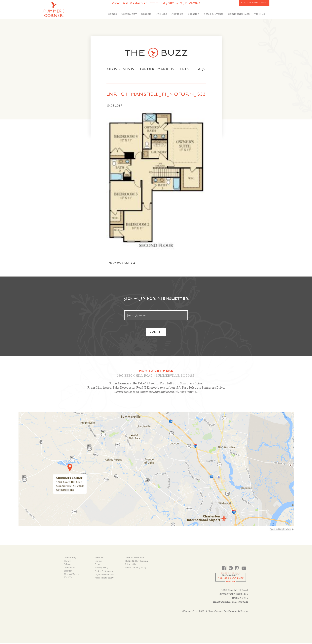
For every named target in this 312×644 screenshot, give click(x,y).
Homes (112, 14)
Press (186, 69)
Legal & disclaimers (104, 576)
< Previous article (120, 265)
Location (194, 14)
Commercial (70, 569)
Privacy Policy (101, 569)
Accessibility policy (104, 579)
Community (129, 14)
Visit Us (260, 14)
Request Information (254, 3)
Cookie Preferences (104, 573)
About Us (177, 14)
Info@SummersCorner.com (231, 603)
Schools (146, 14)
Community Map (239, 14)
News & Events (214, 14)
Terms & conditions (135, 559)
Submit (156, 334)
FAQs (202, 69)
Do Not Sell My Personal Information (137, 564)
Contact (98, 562)
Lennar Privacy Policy (136, 569)
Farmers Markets (157, 69)
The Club (162, 14)
